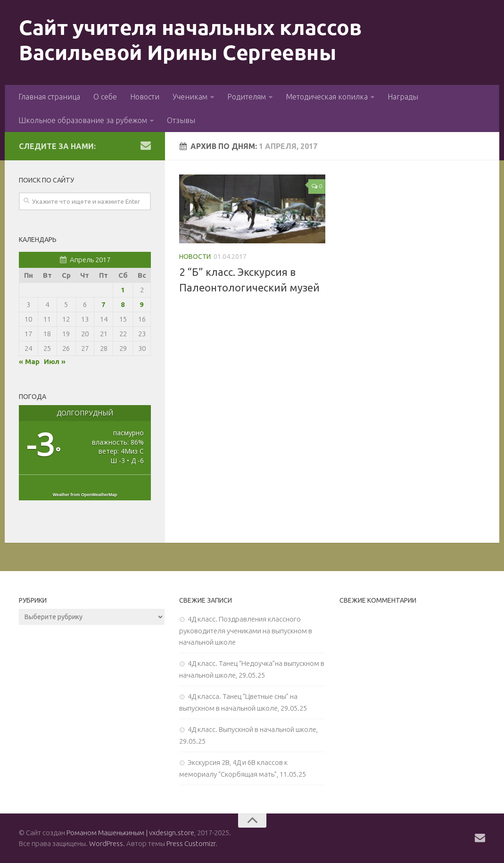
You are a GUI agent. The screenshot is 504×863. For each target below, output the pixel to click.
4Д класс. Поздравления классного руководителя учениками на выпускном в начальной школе (246, 631)
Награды (403, 97)
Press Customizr (191, 843)
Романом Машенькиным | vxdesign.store (130, 833)
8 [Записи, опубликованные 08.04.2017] (123, 304)
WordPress (106, 843)
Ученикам (190, 97)
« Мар (29, 361)
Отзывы (181, 120)
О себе (105, 97)
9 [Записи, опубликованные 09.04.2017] (142, 304)
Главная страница (49, 97)
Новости (145, 97)
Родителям (247, 97)
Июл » (55, 361)
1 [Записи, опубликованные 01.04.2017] (123, 290)
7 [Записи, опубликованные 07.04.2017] (103, 304)
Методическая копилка (327, 97)
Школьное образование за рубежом (83, 120)
